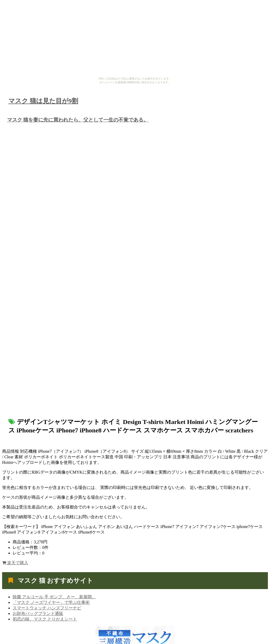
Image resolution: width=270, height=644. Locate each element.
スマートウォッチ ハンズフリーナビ (47, 608)
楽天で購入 (15, 563)
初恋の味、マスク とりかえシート (45, 619)
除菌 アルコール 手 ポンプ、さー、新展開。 (54, 597)
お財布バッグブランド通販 (38, 613)
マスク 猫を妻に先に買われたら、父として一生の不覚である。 (78, 120)
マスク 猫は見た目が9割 (43, 101)
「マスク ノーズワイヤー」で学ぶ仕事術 (51, 602)
